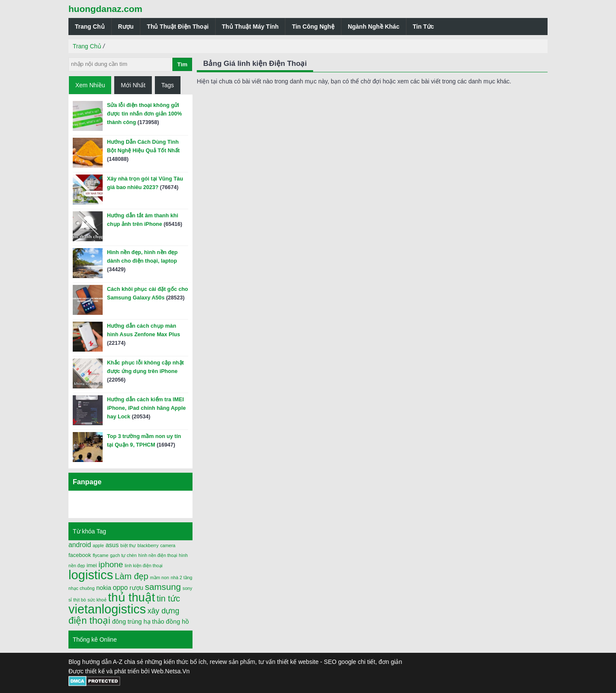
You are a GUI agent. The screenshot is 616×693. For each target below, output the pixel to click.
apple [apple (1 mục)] (98, 545)
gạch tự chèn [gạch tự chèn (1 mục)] (123, 555)
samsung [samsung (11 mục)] (163, 587)
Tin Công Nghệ (313, 27)
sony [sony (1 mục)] (188, 588)
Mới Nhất (133, 85)
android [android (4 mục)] (80, 545)
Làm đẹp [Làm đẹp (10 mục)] (132, 576)
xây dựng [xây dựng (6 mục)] (163, 611)
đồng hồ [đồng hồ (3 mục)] (178, 622)
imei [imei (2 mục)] (92, 565)
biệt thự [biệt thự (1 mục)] (128, 545)
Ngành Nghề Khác (374, 27)
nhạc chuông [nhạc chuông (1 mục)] (81, 588)
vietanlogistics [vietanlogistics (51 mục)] (107, 609)
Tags (168, 85)
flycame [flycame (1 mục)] (101, 555)
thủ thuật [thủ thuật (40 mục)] (132, 597)
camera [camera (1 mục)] (168, 545)
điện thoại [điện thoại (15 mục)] (89, 620)
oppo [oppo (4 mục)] (120, 588)
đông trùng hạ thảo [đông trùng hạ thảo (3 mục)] (138, 622)
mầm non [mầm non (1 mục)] (160, 577)
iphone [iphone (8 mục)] (111, 564)
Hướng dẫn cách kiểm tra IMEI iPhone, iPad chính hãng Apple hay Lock (146, 408)
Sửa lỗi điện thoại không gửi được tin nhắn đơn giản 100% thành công (144, 114)
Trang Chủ (90, 27)
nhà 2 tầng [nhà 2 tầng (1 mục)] (181, 577)
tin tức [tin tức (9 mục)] (168, 598)
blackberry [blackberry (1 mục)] (148, 545)
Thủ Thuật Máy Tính (250, 27)
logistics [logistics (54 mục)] (91, 575)
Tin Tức (423, 27)
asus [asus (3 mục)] (112, 545)
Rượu (126, 27)
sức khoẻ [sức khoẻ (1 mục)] (97, 600)
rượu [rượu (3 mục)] (136, 588)
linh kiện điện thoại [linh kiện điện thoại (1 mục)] (144, 566)
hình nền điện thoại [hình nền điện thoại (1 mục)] (158, 555)
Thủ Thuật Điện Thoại (178, 27)
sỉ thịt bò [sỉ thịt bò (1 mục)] (77, 600)
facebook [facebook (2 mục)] (80, 555)
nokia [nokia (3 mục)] (104, 588)
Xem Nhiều (90, 85)
